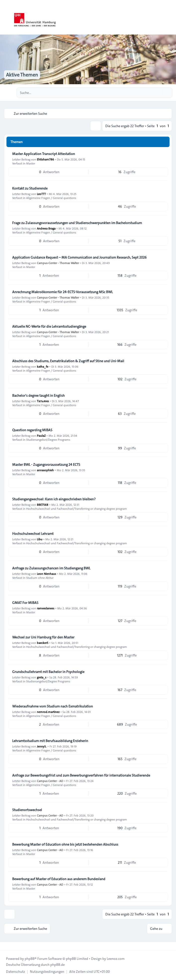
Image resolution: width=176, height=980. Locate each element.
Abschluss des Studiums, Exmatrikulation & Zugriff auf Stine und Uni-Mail (68, 361)
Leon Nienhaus (46, 574)
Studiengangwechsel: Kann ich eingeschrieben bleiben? (54, 499)
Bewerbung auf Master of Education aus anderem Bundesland (59, 879)
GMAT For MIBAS (25, 603)
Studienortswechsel (27, 810)
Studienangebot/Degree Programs (48, 439)
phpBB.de (58, 965)
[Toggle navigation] (170, 17)
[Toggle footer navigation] (6, 946)
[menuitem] (15, 972)
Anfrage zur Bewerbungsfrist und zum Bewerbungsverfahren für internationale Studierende (81, 775)
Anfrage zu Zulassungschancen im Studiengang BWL (51, 568)
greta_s (42, 677)
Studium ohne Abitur (40, 578)
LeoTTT (41, 194)
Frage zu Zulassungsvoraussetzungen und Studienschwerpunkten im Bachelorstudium (77, 223)
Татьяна (43, 401)
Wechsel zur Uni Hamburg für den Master (43, 637)
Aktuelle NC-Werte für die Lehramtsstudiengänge (49, 326)
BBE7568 (43, 505)
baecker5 (43, 643)
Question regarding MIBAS (32, 430)
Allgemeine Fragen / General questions (51, 198)
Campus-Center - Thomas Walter (58, 263)
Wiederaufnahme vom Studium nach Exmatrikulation (53, 706)
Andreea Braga (46, 228)
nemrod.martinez (48, 712)
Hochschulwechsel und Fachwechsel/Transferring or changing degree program (77, 509)
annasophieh (45, 470)
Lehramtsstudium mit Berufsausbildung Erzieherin (50, 741)
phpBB (30, 959)
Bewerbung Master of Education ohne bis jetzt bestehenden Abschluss (65, 844)
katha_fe (43, 366)
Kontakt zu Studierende (30, 188)
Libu (40, 539)
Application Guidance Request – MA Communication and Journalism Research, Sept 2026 (79, 257)
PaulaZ (41, 435)
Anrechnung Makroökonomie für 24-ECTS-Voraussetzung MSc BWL (62, 292)
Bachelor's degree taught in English (38, 395)
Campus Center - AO (50, 781)
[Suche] (158, 93)
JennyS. (42, 746)
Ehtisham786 (45, 159)
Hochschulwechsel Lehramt (33, 534)
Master (31, 163)
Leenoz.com (116, 959)
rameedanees (46, 608)
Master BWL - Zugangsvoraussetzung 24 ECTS (46, 465)
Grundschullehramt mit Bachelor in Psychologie (48, 672)
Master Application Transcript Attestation (44, 154)
